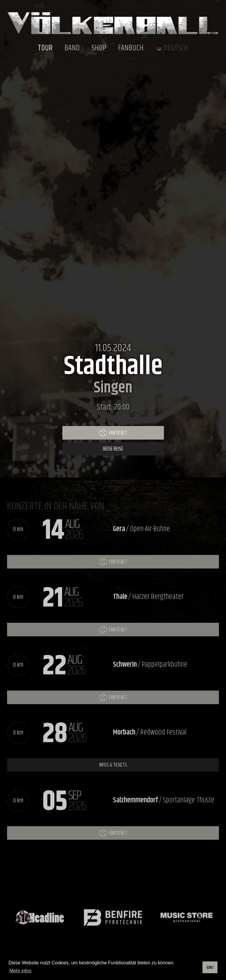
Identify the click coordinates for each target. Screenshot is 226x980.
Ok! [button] (210, 967)
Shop (99, 48)
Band (72, 48)
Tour (45, 48)
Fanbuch (131, 48)
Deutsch (176, 48)
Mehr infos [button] (20, 971)
